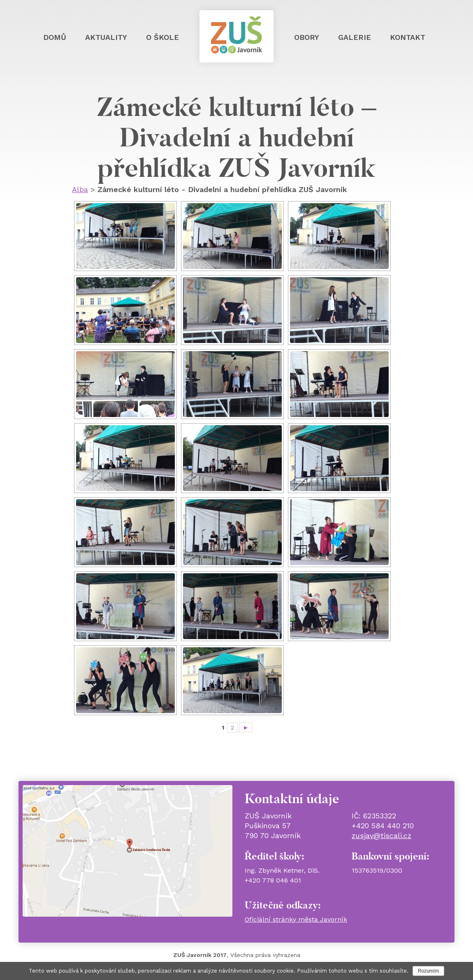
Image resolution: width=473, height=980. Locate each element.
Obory (307, 37)
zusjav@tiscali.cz (381, 835)
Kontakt (408, 37)
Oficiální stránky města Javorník (296, 919)
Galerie (355, 37)
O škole (162, 37)
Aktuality (106, 37)
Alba (80, 189)
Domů (55, 37)
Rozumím (428, 971)
